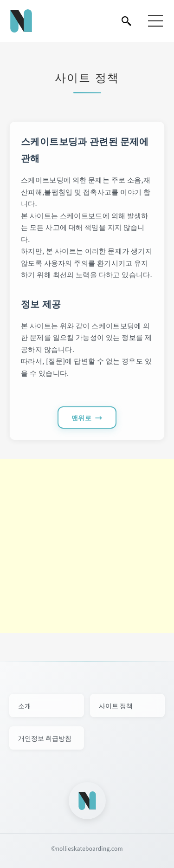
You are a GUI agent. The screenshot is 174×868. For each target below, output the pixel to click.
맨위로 (81, 418)
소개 (25, 705)
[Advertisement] (87, 546)
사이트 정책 (116, 705)
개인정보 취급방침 (45, 738)
